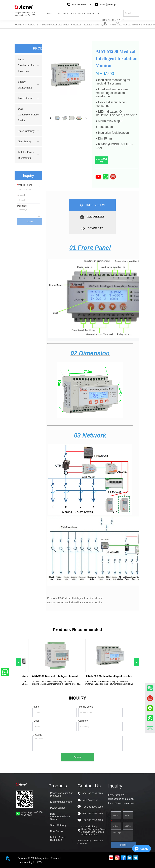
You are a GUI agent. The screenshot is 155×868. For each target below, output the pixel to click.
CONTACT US (118, 19)
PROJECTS (93, 14)
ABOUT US (106, 19)
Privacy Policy (84, 841)
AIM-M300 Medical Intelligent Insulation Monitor (78, 598)
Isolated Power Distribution (55, 25)
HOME (18, 25)
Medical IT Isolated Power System (90, 25)
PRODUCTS (69, 14)
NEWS (82, 14)
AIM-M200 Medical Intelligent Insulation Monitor (78, 602)
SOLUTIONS (54, 14)
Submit (30, 222)
